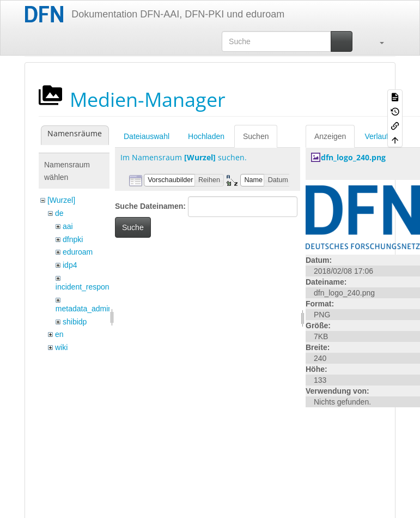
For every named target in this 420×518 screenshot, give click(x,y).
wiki (61, 347)
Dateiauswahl (147, 136)
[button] (376, 41)
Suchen (256, 136)
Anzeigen (330, 136)
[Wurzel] (61, 200)
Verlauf (376, 136)
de (59, 213)
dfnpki (73, 239)
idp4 (70, 265)
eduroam (78, 252)
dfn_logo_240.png (353, 157)
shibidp (75, 322)
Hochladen (206, 136)
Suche (133, 227)
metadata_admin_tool (92, 309)
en (59, 334)
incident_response (87, 287)
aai (68, 226)
